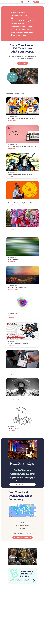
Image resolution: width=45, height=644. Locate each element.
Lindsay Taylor (12, 205)
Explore (23, 63)
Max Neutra (11, 318)
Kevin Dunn (11, 402)
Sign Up (36, 2)
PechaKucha (11, 149)
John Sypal (11, 374)
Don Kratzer (11, 346)
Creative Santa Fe (13, 289)
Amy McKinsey (12, 120)
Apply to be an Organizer (23, 537)
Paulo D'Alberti (12, 177)
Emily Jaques (11, 430)
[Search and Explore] (26, 2)
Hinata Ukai (11, 233)
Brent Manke (11, 261)
